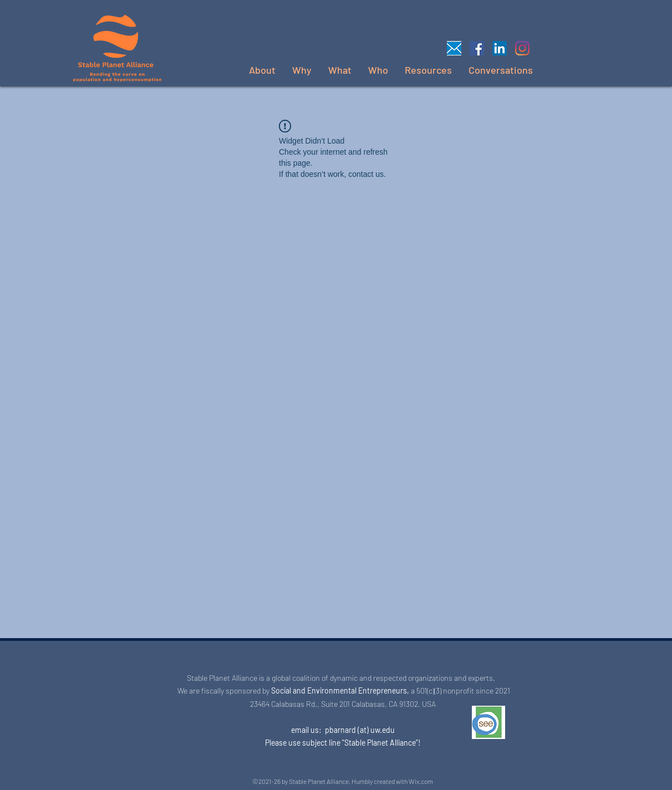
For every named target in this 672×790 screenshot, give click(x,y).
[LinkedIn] (500, 48)
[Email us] (454, 48)
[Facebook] (477, 48)
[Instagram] (522, 48)
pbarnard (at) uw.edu (360, 730)
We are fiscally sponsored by (223, 690)
